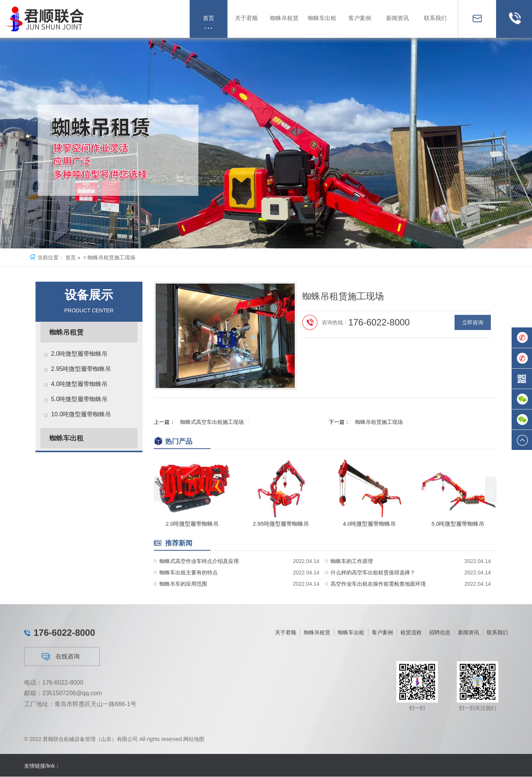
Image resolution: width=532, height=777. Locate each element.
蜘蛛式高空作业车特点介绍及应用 (199, 589)
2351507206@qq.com (72, 768)
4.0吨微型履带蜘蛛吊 (79, 384)
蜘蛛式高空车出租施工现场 (213, 422)
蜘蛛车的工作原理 (352, 589)
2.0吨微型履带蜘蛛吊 (79, 354)
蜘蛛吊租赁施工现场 (380, 422)
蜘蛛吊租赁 (66, 332)
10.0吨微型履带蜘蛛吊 (81, 414)
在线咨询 (61, 731)
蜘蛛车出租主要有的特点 (189, 601)
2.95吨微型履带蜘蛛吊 (81, 369)
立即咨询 (473, 365)
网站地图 (194, 746)
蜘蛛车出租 (66, 438)
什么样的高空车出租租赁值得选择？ (373, 601)
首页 (71, 257)
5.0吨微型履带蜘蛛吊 (79, 399)
